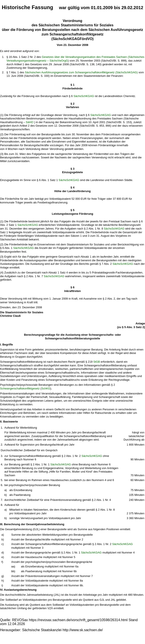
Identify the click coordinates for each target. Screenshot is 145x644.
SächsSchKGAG (84, 96)
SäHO (30, 122)
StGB (97, 362)
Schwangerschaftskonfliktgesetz (20, 388)
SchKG (46, 388)
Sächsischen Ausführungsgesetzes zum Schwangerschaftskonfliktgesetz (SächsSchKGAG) (81, 72)
